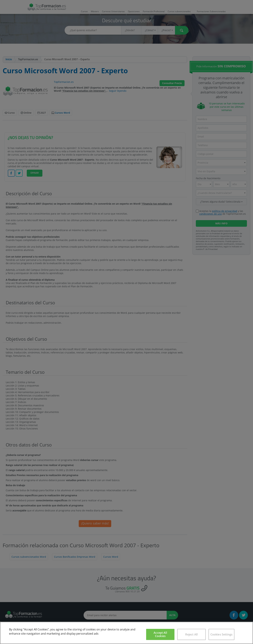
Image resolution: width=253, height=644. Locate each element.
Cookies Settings (222, 634)
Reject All (191, 634)
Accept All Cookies (160, 634)
